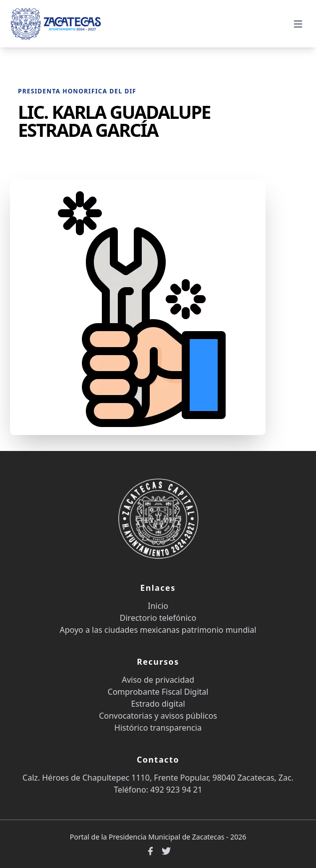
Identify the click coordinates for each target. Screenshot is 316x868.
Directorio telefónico (158, 618)
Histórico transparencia (158, 728)
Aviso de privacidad (158, 680)
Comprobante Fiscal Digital (158, 692)
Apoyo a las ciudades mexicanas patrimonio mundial (158, 630)
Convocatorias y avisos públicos (158, 716)
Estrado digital (158, 704)
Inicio (158, 606)
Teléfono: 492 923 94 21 (158, 790)
